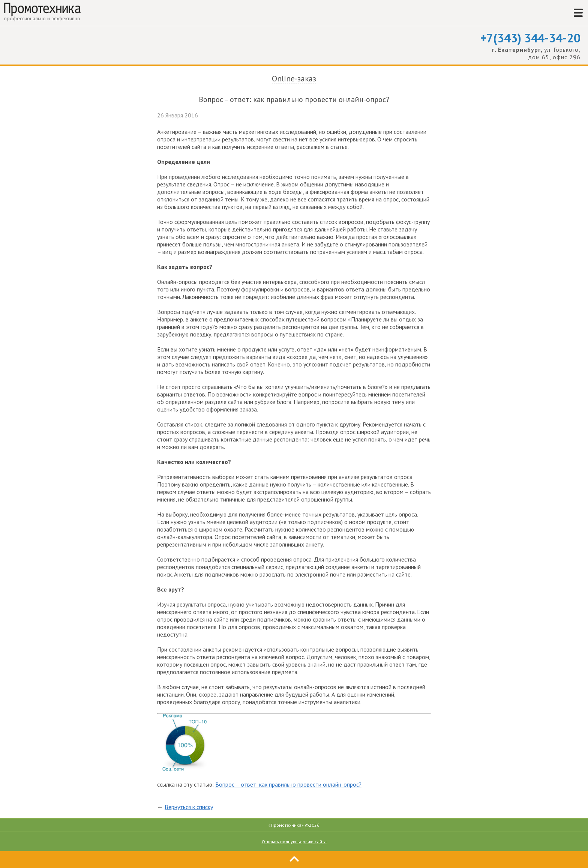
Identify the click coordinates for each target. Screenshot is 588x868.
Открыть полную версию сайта (294, 842)
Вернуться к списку (189, 807)
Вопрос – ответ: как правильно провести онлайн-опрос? (288, 784)
